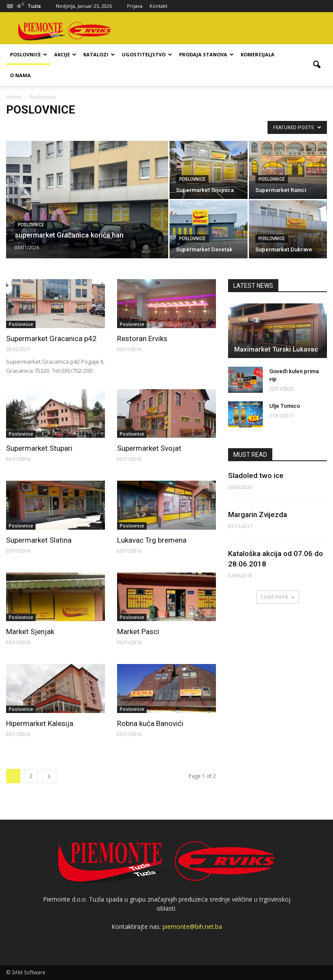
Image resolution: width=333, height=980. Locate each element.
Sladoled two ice (256, 475)
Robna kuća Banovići (150, 723)
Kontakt (158, 6)
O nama (20, 75)
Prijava (135, 6)
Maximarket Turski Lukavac (276, 349)
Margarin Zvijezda (258, 514)
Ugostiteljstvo (147, 54)
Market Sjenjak (30, 632)
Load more (278, 597)
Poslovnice (29, 54)
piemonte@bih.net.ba (192, 926)
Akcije (65, 54)
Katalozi (99, 54)
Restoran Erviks (142, 339)
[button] (317, 65)
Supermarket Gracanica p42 (51, 339)
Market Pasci (138, 632)
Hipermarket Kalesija (40, 723)
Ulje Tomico (285, 406)
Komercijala (258, 54)
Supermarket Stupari (39, 448)
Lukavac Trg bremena (152, 540)
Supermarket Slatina (39, 540)
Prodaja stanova (206, 54)
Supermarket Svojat (149, 448)
